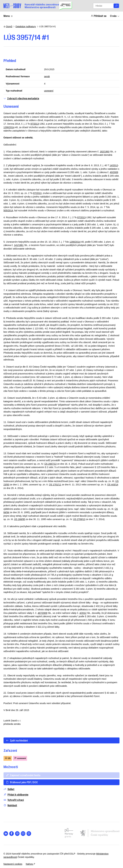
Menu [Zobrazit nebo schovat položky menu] (8, 16)
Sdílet (9, 789)
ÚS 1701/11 (55, 485)
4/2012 (83, 613)
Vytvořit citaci (14, 800)
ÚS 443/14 (113, 485)
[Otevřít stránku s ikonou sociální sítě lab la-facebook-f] (12, 834)
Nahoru (31, 864)
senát (47, 76)
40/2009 (114, 172)
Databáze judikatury (26, 26)
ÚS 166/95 (20, 519)
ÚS (8, 758)
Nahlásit (10, 805)
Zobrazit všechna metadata (21, 98)
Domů (8, 26)
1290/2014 (9, 127)
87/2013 (35, 124)
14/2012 (114, 165)
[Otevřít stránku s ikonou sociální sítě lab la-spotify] (17, 834)
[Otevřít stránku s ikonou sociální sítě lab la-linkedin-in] (6, 834)
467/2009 (42, 613)
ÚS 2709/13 (79, 519)
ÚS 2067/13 (50, 464)
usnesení (49, 91)
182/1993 (105, 152)
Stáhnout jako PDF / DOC (22, 782)
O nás (115, 16)
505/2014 (8, 210)
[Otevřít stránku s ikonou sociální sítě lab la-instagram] (29, 834)
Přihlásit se (99, 16)
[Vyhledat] (116, 6)
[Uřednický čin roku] (66, 6)
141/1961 (19, 245)
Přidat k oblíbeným (16, 795)
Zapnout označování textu (23, 775)
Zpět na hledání (17, 740)
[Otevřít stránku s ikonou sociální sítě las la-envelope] (23, 834)
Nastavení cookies (13, 864)
